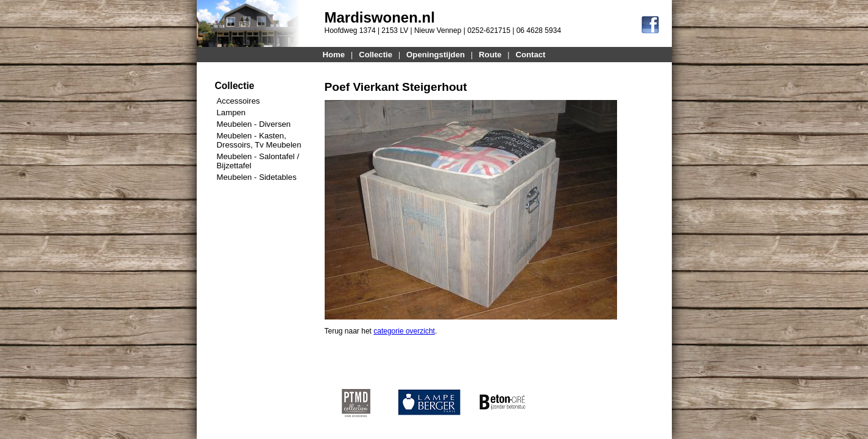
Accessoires (238, 101)
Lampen (231, 112)
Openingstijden (436, 55)
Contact (530, 55)
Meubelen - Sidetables (257, 177)
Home (334, 55)
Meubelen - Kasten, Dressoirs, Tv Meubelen (259, 140)
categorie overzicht (404, 331)
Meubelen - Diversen (254, 124)
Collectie (376, 55)
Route (490, 55)
